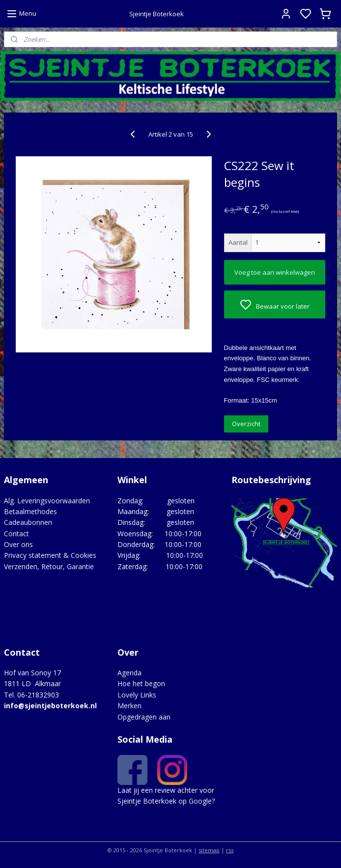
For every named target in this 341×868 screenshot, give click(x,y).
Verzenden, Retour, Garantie (49, 566)
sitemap (209, 850)
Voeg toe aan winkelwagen (275, 272)
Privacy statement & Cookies (50, 555)
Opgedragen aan (144, 717)
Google (200, 801)
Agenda (129, 673)
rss (230, 850)
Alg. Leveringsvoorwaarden (47, 501)
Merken (129, 706)
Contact (16, 534)
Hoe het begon (141, 683)
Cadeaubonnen (28, 522)
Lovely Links (137, 695)
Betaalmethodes (30, 511)
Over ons (18, 544)
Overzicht (246, 424)
